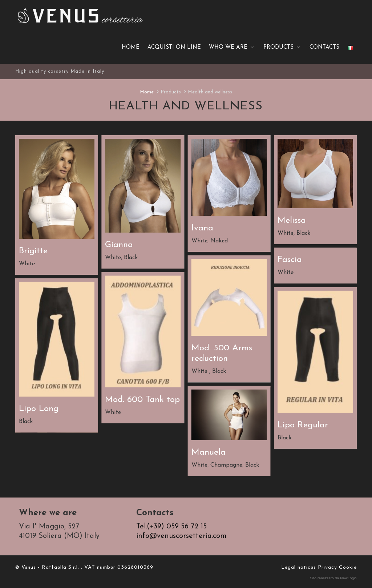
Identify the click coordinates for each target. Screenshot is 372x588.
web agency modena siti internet (333, 579)
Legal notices (299, 568)
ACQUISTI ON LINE (174, 48)
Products (282, 48)
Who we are (232, 48)
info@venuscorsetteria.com (181, 536)
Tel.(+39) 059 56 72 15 (171, 527)
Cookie (348, 568)
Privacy (327, 568)
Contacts (324, 48)
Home (131, 48)
